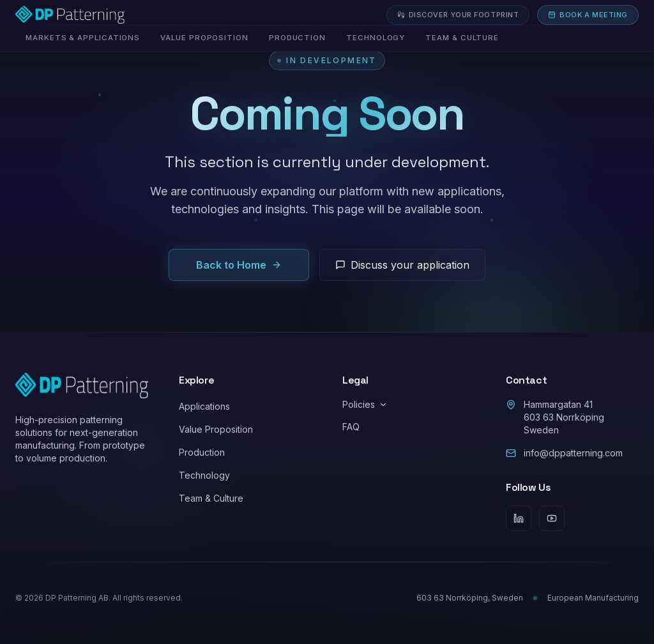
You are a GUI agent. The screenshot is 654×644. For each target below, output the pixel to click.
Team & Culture (211, 498)
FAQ (351, 427)
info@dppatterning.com (564, 453)
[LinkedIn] (519, 518)
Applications (204, 406)
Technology (204, 475)
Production (202, 452)
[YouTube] (552, 518)
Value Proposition (216, 429)
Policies (365, 404)
